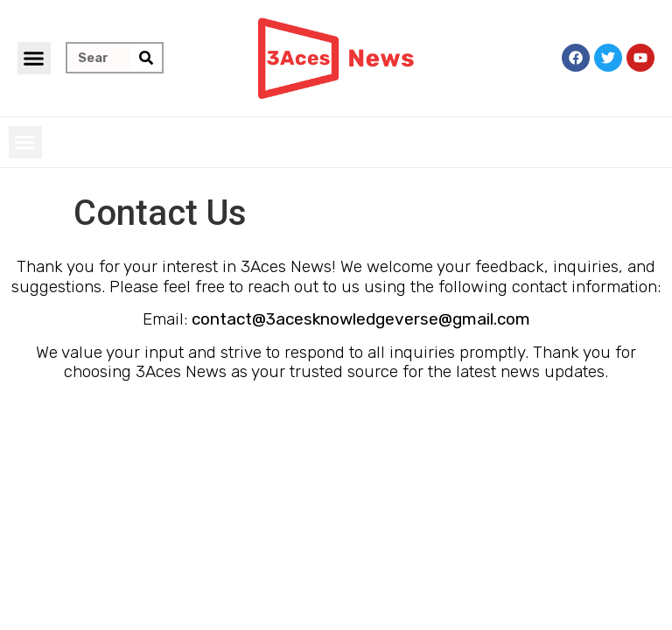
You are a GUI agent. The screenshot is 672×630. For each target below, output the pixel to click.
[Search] (146, 58)
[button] (34, 59)
